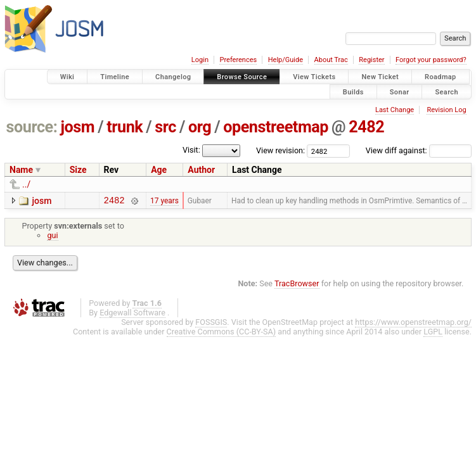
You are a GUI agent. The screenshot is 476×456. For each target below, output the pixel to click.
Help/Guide (286, 60)
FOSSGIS (211, 324)
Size (78, 170)
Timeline (115, 77)
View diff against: (419, 150)
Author (201, 170)
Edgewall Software (132, 314)
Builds (353, 92)
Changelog (173, 77)
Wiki (68, 77)
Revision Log (446, 110)
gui (52, 237)
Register (371, 60)
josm (77, 127)
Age (159, 170)
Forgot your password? (431, 60)
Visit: (191, 150)
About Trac (331, 60)
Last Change (395, 110)
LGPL (433, 333)
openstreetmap (276, 127)
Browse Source (242, 77)
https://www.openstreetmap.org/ (413, 324)
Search (447, 92)
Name (21, 170)
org (200, 127)
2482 (366, 127)
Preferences (238, 60)
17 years (164, 201)
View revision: (280, 150)
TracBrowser (297, 285)
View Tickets (314, 77)
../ (26, 184)
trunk (125, 127)
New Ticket (380, 77)
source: (32, 127)
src (165, 127)
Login (200, 60)
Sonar (400, 92)
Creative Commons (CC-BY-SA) (222, 333)
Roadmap (441, 77)
